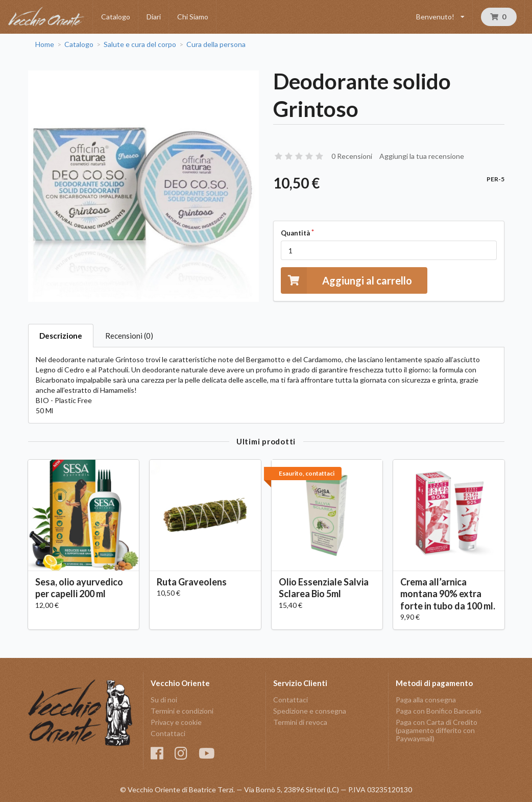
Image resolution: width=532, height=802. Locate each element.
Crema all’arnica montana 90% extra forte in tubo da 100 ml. (448, 594)
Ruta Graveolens (192, 582)
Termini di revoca (300, 722)
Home (45, 44)
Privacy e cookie (176, 722)
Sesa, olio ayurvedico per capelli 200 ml (79, 588)
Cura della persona (216, 44)
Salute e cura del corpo (140, 44)
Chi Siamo (193, 17)
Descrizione (61, 336)
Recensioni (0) (129, 336)
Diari (154, 17)
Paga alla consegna (426, 700)
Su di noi (164, 700)
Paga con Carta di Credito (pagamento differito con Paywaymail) (437, 730)
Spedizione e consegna (310, 711)
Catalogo (116, 17)
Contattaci (168, 733)
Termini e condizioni (182, 711)
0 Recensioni (352, 156)
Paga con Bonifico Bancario (439, 711)
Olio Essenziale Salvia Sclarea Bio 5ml (324, 588)
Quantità (295, 233)
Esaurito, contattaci (307, 473)
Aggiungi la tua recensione (422, 156)
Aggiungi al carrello (346, 280)
